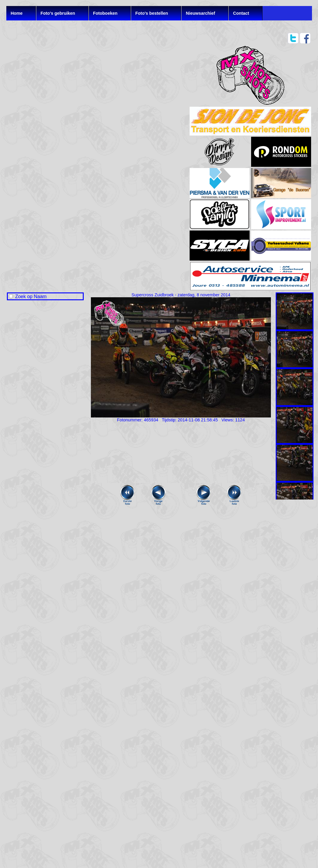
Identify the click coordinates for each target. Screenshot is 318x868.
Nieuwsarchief (201, 13)
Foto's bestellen (152, 13)
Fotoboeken (105, 13)
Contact (241, 13)
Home (16, 13)
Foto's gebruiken (58, 13)
